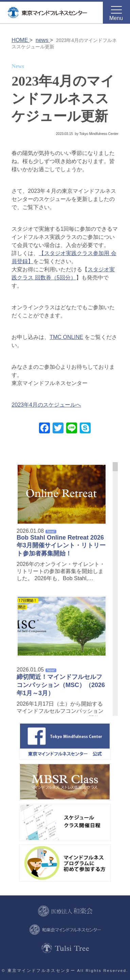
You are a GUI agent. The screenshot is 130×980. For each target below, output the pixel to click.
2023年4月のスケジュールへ (46, 405)
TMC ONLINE (66, 337)
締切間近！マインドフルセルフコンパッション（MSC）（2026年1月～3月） (61, 685)
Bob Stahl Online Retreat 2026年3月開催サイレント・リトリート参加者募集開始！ (61, 545)
